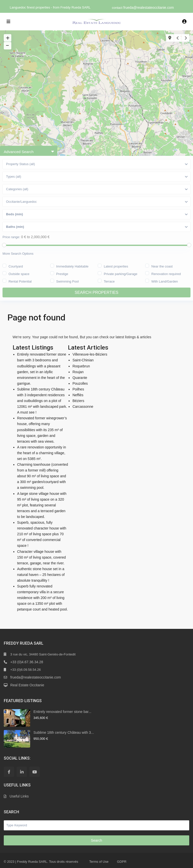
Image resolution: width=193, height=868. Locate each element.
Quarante (80, 378)
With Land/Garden (165, 281)
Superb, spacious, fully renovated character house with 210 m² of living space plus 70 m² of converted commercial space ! (42, 534)
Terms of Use (99, 862)
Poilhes (78, 389)
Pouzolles (80, 383)
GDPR (122, 862)
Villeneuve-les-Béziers (90, 354)
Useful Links (19, 796)
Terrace (109, 281)
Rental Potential (20, 281)
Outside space (19, 274)
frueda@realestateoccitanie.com (149, 8)
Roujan (78, 372)
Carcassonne (83, 407)
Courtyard (16, 266)
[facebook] (9, 772)
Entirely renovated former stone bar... (62, 712)
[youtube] (35, 772)
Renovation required (166, 274)
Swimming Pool (67, 281)
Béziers (78, 401)
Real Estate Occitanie (27, 685)
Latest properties (116, 266)
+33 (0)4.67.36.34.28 (27, 662)
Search (96, 840)
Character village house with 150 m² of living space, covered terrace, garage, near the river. (41, 557)
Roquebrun (81, 366)
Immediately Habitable (72, 266)
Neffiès (78, 395)
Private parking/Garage (121, 274)
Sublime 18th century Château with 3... (64, 732)
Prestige (62, 274)
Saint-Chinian (83, 360)
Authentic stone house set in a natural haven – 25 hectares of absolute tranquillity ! (41, 575)
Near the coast (162, 266)
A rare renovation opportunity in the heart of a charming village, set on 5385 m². (42, 453)
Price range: (11, 237)
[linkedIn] (22, 772)
